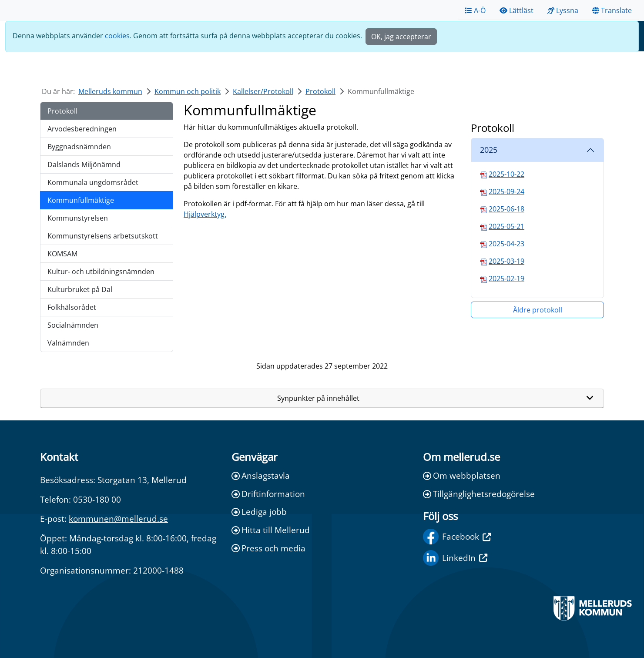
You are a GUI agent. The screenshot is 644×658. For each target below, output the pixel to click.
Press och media (268, 548)
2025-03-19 (506, 261)
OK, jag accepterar (401, 37)
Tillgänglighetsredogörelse (479, 494)
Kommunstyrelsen (78, 218)
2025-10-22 (506, 174)
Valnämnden (68, 343)
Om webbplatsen (462, 475)
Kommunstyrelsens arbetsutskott (103, 236)
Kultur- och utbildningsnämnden (101, 272)
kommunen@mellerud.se (118, 519)
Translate (612, 10)
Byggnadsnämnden (79, 147)
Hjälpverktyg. (205, 214)
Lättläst (517, 10)
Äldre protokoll (538, 310)
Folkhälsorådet (72, 307)
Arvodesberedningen (82, 129)
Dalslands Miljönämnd (84, 164)
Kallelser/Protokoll (263, 91)
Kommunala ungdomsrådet (93, 182)
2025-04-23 (506, 244)
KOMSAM (62, 254)
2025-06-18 (506, 209)
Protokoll (320, 91)
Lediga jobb (259, 512)
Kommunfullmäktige (81, 200)
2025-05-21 (506, 226)
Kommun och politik (188, 91)
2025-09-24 (506, 191)
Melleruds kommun (110, 91)
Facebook (457, 537)
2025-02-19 (506, 279)
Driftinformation (268, 494)
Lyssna (563, 10)
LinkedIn (455, 558)
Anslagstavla (261, 475)
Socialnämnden (73, 325)
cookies (117, 36)
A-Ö (475, 10)
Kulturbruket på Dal (80, 289)
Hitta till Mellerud (271, 530)
